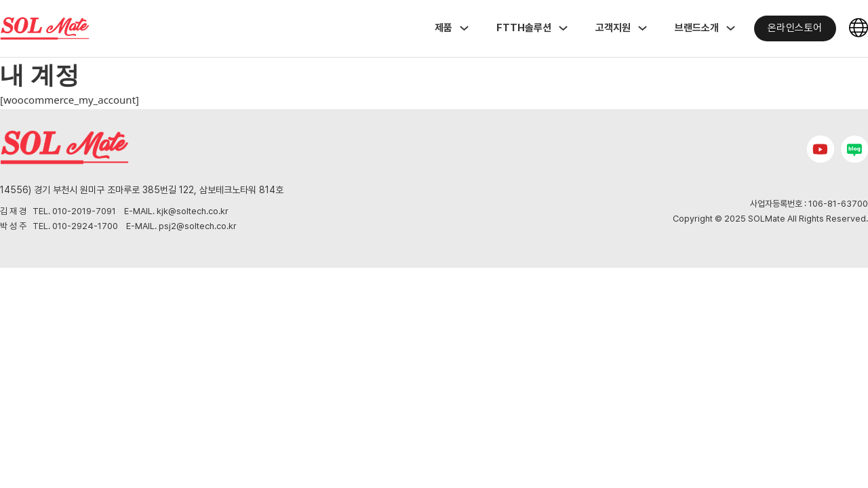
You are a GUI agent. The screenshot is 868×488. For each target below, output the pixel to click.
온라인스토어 (795, 28)
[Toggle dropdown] (464, 28)
